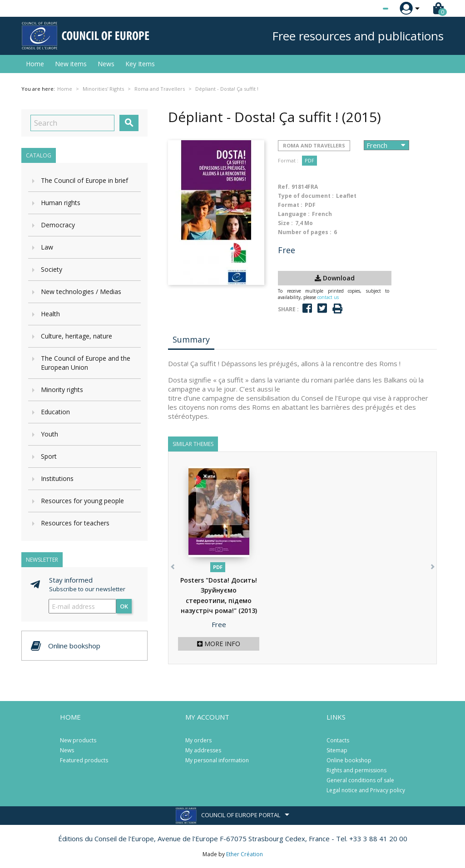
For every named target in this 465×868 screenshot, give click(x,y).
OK (124, 606)
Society (52, 269)
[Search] (72, 123)
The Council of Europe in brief (84, 180)
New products (78, 740)
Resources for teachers (75, 523)
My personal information (217, 760)
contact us (328, 297)
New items (71, 64)
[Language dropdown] (369, 9)
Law (47, 247)
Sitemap (337, 750)
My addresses (203, 750)
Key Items (140, 64)
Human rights (61, 203)
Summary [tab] (191, 339)
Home (35, 64)
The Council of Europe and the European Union (86, 363)
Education (55, 412)
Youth (49, 434)
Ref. (284, 187)
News (106, 64)
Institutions (57, 478)
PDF (309, 160)
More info (219, 644)
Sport (49, 456)
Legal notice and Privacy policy (366, 790)
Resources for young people (82, 501)
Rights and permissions (356, 770)
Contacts (338, 740)
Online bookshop (349, 760)
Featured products (84, 760)
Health (50, 314)
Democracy (58, 225)
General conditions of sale (360, 780)
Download (335, 278)
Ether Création (245, 854)
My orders (198, 740)
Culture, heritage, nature (77, 336)
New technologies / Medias (81, 292)
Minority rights (62, 390)
